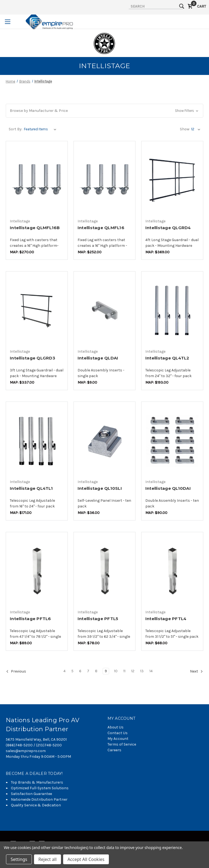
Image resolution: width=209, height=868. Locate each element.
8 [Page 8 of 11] (96, 671)
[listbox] (41, 129)
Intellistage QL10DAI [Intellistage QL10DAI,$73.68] (168, 488)
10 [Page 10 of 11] (116, 671)
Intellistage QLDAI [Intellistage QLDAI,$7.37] (98, 358)
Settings (19, 859)
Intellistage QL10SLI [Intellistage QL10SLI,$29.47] (100, 488)
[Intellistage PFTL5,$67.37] (104, 571)
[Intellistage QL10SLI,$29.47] (104, 441)
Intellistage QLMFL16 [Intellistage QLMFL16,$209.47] (101, 228)
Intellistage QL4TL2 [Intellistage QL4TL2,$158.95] (167, 358)
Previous (16, 671)
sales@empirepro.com (26, 751)
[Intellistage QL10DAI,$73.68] (172, 441)
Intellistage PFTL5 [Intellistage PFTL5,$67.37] (98, 619)
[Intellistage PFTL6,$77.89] (37, 571)
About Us (116, 727)
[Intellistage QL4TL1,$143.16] (37, 441)
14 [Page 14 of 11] (151, 671)
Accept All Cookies (86, 859)
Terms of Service (122, 744)
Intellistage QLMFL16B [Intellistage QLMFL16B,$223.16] (35, 228)
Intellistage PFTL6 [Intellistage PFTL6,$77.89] (30, 619)
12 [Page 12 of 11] (133, 671)
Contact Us (118, 733)
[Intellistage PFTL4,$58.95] (172, 571)
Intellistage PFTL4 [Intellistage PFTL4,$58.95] (166, 619)
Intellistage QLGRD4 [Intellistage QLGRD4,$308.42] (168, 228)
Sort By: (16, 129)
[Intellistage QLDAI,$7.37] (104, 310)
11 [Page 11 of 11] (124, 671)
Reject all (47, 859)
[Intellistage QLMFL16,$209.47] (104, 180)
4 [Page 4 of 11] (64, 671)
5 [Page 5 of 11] (72, 671)
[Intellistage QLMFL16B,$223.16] (37, 180)
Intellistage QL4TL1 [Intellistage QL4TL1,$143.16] (31, 488)
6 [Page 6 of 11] (80, 671)
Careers (114, 750)
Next (196, 671)
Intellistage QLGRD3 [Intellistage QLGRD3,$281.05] (33, 358)
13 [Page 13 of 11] (142, 671)
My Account (118, 739)
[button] (104, 111)
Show (185, 129)
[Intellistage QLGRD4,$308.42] (172, 180)
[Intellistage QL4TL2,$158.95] (172, 310)
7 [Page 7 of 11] (88, 671)
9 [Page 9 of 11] (106, 671)
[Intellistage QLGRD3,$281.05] (37, 310)
